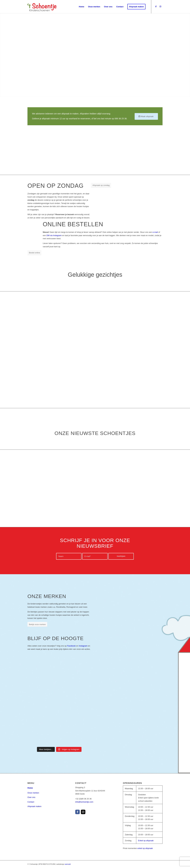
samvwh (68, 864)
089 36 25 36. (121, 119)
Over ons (31, 797)
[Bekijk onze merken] (37, 624)
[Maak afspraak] (146, 116)
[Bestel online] (34, 253)
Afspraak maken (34, 806)
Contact (31, 802)
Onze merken (33, 793)
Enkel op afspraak (146, 841)
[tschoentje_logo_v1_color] (42, 7)
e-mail (155, 232)
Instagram (83, 646)
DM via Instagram (54, 235)
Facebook (71, 646)
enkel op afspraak (145, 848)
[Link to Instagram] (160, 7)
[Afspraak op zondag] (101, 185)
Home (30, 788)
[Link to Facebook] (156, 7)
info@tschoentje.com (84, 802)
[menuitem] (81, 7)
